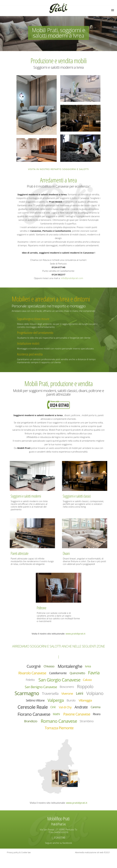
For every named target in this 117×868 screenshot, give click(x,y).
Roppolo (87, 688)
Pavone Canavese (45, 725)
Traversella (60, 696)
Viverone (79, 696)
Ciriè (77, 710)
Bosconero (68, 688)
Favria (97, 673)
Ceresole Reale (55, 710)
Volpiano (30, 703)
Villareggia (28, 710)
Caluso (90, 681)
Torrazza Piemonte (59, 740)
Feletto (28, 681)
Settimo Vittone (53, 703)
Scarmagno (35, 695)
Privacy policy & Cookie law (19, 864)
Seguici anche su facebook (58, 855)
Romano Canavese (50, 732)
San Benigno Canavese (39, 689)
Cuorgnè (32, 666)
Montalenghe (71, 666)
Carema (43, 718)
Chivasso (48, 667)
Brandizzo (81, 725)
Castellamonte (58, 674)
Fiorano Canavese (69, 718)
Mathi (94, 718)
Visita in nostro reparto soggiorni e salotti (59, 169)
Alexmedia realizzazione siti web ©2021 (92, 864)
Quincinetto (79, 674)
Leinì (92, 696)
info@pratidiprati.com (72, 278)
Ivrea (90, 667)
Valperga (75, 703)
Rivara (66, 725)
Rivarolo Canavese (30, 674)
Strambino (80, 732)
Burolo (92, 703)
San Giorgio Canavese (60, 681)
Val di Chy (90, 710)
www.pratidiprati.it (75, 634)
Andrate (27, 718)
